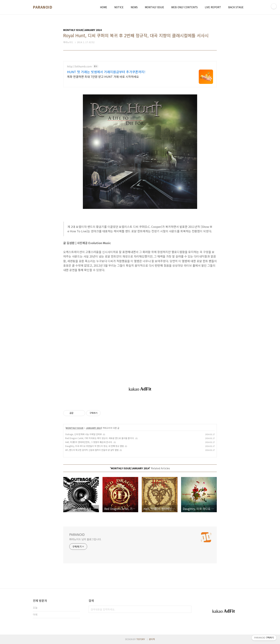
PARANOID (42, 7)
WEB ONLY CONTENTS (184, 7)
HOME (104, 7)
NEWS (134, 7)
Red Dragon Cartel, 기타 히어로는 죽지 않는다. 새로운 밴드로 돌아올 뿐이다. (100, 438)
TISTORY (141, 639)
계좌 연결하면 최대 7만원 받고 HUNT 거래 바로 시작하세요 (103, 76)
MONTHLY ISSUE (154, 7)
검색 (188, 609)
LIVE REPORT (213, 7)
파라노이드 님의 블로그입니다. (85, 539)
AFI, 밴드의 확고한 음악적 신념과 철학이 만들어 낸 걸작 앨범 (92, 450)
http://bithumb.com (79, 66)
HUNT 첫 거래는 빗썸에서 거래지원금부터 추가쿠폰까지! (106, 72)
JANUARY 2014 (94, 428)
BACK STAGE (236, 7)
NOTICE (119, 7)
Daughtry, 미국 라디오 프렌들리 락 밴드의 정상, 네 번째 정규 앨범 (94, 446)
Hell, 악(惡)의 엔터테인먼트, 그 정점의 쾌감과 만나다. (89, 442)
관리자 (152, 639)
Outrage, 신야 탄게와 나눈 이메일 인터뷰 (83, 434)
